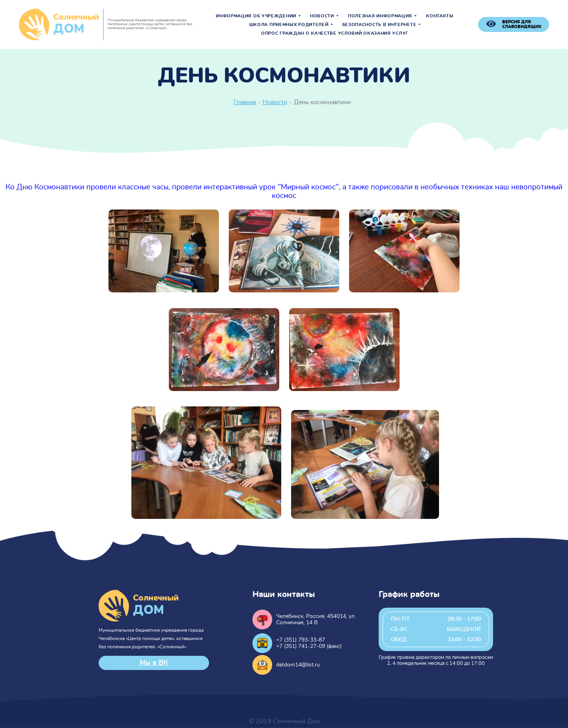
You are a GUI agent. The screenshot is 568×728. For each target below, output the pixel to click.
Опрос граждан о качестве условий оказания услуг (335, 34)
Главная (245, 102)
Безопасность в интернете (379, 25)
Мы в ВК (154, 663)
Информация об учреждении (256, 16)
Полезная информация (380, 16)
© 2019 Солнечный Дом (284, 721)
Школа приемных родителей (289, 25)
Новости (322, 16)
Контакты (440, 16)
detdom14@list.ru (298, 665)
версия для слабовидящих (522, 24)
